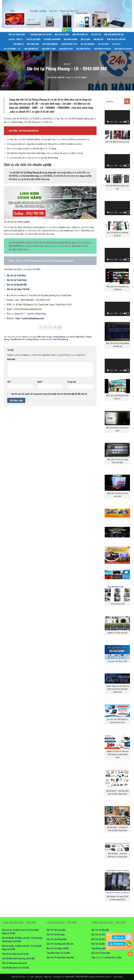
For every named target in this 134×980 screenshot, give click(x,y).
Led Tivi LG (116, 44)
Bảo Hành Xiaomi (71, 39)
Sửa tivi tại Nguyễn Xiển (17, 285)
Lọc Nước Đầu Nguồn (52, 39)
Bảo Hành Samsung (50, 44)
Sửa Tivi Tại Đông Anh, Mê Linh (60, 944)
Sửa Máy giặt (99, 39)
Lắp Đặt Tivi (96, 35)
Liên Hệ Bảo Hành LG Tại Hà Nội (15, 968)
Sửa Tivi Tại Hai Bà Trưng (102, 939)
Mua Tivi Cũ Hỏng (62, 35)
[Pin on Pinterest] (55, 327)
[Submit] (127, 101)
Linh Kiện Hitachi (66, 49)
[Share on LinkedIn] (60, 327)
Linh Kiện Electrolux (102, 49)
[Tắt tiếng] (125, 122)
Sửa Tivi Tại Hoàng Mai (56, 939)
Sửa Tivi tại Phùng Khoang (33, 99)
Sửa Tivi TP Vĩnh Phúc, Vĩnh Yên (60, 957)
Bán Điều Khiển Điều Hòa (114, 35)
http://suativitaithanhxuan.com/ (30, 318)
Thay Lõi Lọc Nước (33, 39)
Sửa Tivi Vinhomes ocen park (14, 963)
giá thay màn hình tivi (29, 131)
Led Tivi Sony (103, 44)
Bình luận (12, 359)
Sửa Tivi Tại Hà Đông (56, 934)
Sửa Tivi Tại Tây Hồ (99, 934)
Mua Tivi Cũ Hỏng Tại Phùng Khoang (52, 337)
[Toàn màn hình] (128, 122)
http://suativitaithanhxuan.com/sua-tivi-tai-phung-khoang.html (45, 261)
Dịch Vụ (67, 64)
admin (84, 77)
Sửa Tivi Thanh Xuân (18, 35)
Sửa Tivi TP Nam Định (101, 953)
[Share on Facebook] (41, 327)
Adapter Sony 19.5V (69, 44)
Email (40, 382)
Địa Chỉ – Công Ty (16, 39)
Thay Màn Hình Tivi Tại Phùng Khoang (24, 339)
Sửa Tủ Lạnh (85, 39)
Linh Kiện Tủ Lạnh (49, 49)
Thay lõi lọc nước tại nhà (102, 948)
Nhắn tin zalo (119, 937)
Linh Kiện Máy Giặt (31, 49)
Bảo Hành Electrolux (123, 49)
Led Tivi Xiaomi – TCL (12, 49)
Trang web (72, 382)
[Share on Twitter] (46, 327)
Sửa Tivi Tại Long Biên (56, 930)
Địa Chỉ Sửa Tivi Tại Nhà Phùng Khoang (54, 339)
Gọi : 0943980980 (117, 944)
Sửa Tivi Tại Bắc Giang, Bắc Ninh (105, 944)
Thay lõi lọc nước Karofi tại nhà (15, 954)
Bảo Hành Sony (33, 44)
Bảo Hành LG (19, 44)
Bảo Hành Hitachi (83, 49)
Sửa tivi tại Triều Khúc (16, 275)
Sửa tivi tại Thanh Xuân (17, 280)
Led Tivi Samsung (88, 44)
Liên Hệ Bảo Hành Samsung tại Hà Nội (18, 958)
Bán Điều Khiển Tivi (80, 35)
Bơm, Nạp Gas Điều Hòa (116, 39)
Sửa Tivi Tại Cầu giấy (100, 930)
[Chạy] (108, 122)
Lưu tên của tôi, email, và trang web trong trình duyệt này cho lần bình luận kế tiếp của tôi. (49, 394)
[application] (117, 117)
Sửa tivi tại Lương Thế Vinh (18, 289)
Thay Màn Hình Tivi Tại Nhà (41, 35)
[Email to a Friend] (50, 327)
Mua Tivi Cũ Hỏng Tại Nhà (58, 948)
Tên (9, 382)
